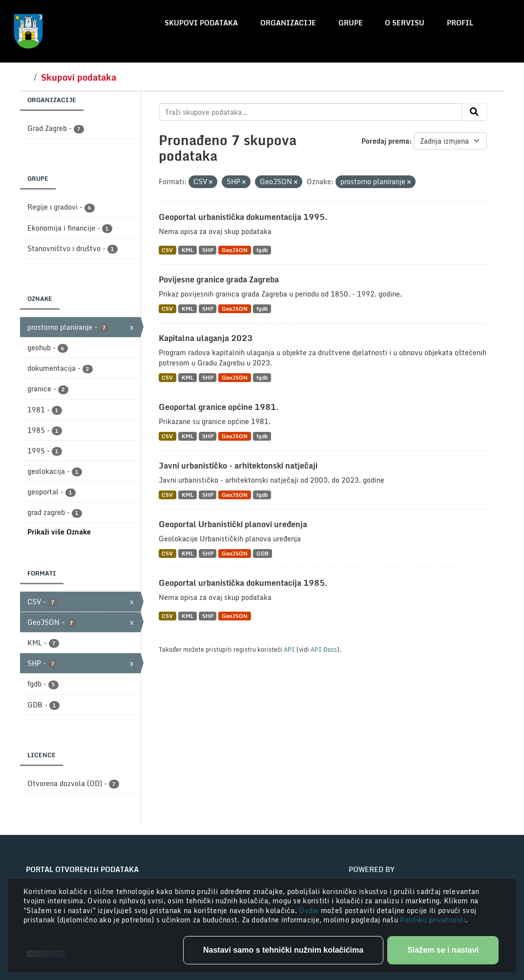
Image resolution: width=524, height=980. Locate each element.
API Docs (324, 649)
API (289, 649)
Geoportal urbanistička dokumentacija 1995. (243, 217)
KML (188, 250)
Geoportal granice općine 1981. (219, 407)
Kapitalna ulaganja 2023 (206, 338)
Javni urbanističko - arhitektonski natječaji (238, 466)
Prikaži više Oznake (59, 532)
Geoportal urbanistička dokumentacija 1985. (243, 583)
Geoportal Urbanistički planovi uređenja (233, 524)
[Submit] (474, 112)
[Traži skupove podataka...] (310, 112)
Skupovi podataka (201, 23)
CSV (167, 250)
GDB (262, 553)
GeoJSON (235, 250)
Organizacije (288, 23)
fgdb (262, 250)
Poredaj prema (385, 141)
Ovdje (310, 910)
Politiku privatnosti (433, 920)
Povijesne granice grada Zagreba (219, 279)
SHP (208, 250)
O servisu (405, 23)
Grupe (351, 23)
